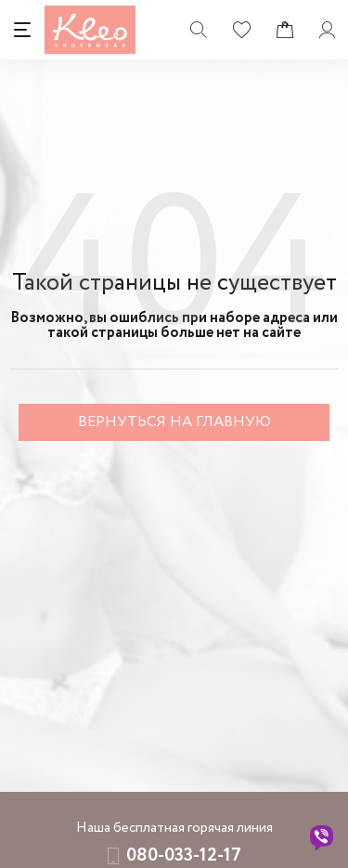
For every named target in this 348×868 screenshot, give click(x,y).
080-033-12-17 (184, 855)
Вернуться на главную (174, 422)
